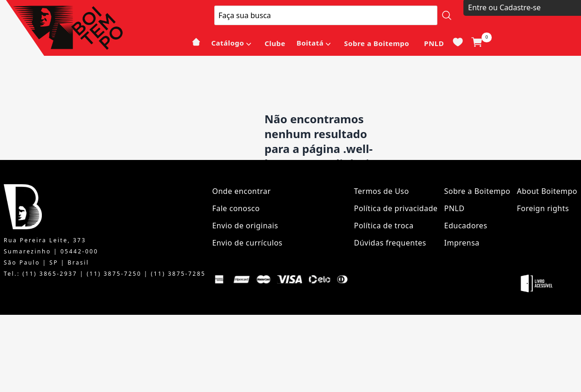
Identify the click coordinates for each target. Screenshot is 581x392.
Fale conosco (236, 208)
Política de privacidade (396, 208)
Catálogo (228, 43)
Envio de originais (245, 226)
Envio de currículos (247, 243)
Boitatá (310, 43)
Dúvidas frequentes (390, 243)
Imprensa (462, 243)
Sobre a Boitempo (376, 43)
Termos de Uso (382, 191)
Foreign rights (543, 208)
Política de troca (384, 226)
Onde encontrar (241, 191)
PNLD (434, 43)
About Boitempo (547, 191)
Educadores (466, 226)
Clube (275, 43)
